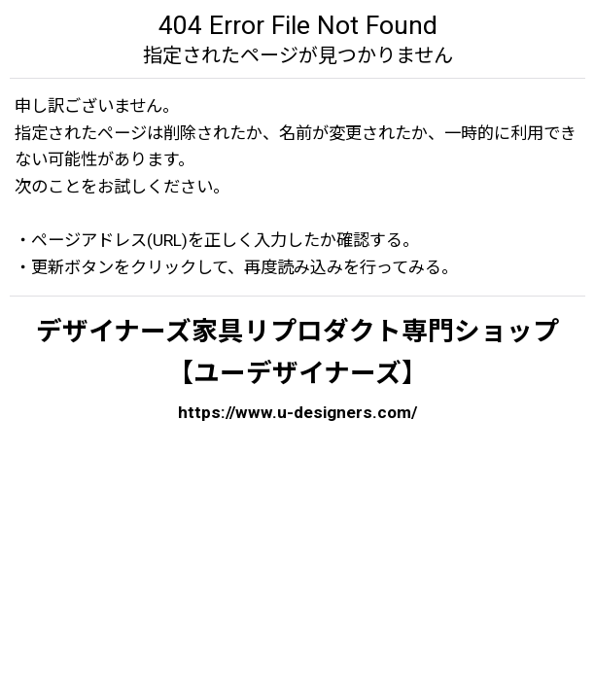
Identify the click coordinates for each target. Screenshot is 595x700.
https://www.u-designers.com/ (297, 412)
